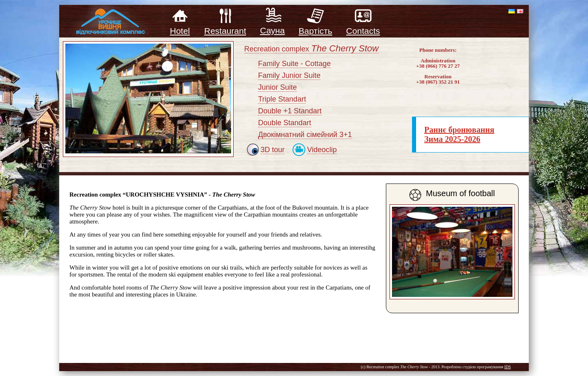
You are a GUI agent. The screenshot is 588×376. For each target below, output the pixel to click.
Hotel (180, 27)
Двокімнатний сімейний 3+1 (305, 135)
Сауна (273, 27)
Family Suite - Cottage (294, 64)
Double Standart (285, 123)
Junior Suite (277, 87)
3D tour (273, 150)
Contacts (363, 27)
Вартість (315, 27)
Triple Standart (282, 99)
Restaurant (225, 27)
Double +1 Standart (290, 111)
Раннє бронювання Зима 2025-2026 (459, 134)
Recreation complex (311, 49)
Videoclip (322, 150)
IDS (508, 367)
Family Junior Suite (289, 75)
